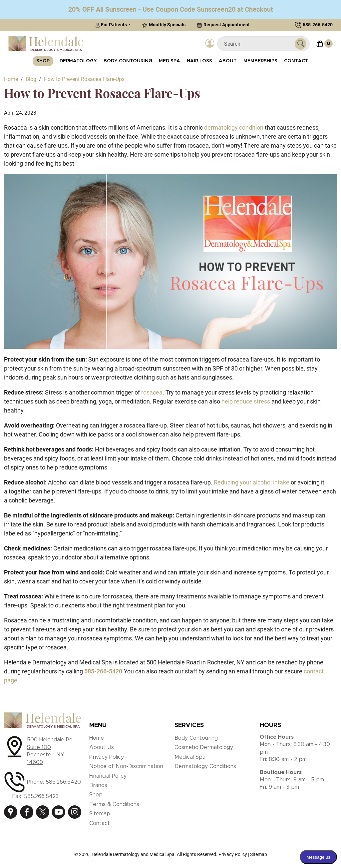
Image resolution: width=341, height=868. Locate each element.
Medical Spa (190, 757)
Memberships (260, 61)
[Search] (259, 44)
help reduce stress (246, 401)
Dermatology (78, 61)
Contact (296, 61)
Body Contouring (128, 61)
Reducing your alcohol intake (252, 482)
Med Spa (170, 61)
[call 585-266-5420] (103, 671)
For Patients (111, 25)
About (228, 61)
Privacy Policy (107, 757)
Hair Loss (199, 61)
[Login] (210, 44)
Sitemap (100, 814)
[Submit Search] (301, 44)
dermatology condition (234, 127)
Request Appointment (223, 25)
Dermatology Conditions (205, 766)
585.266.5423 (41, 796)
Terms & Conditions (114, 804)
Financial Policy (108, 776)
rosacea (152, 392)
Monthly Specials (164, 25)
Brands (98, 785)
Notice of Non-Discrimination (126, 766)
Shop (43, 61)
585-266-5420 (318, 25)
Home (97, 738)
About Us (102, 747)
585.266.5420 (63, 782)
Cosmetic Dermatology (204, 747)
